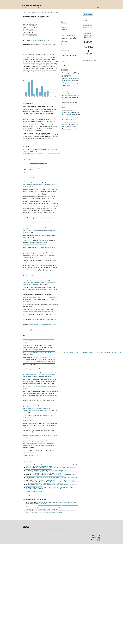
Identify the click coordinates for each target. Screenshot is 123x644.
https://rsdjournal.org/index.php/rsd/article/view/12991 (43, 324)
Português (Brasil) (88, 27)
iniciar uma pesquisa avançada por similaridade (43, 495)
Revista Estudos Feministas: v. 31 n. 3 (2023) (41, 466)
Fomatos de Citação (67, 44)
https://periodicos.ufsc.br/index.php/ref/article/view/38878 (37, 387)
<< (23, 492)
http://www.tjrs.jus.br (45, 425)
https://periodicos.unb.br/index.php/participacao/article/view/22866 (39, 231)
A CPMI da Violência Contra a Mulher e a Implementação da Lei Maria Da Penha (57, 502)
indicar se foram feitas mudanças (68, 114)
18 (42, 492)
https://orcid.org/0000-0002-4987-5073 (30, 36)
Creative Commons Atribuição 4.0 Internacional (56, 529)
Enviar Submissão (88, 15)
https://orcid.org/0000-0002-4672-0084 (30, 26)
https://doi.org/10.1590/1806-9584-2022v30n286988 (37, 40)
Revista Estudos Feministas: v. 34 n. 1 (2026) (50, 473)
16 (39, 492)
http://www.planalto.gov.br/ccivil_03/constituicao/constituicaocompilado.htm (41, 153)
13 (35, 492)
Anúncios (34, 8)
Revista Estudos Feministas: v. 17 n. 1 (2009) (65, 480)
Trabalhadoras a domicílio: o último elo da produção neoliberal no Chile (53, 477)
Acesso (101, 1)
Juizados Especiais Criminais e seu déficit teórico (49, 505)
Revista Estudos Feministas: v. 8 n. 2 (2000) (56, 470)
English (85, 23)
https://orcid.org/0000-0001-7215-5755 (30, 31)
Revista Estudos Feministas (32, 5)
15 (38, 492)
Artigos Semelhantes (29, 462)
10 (31, 492)
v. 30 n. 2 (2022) (35, 12)
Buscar (99, 8)
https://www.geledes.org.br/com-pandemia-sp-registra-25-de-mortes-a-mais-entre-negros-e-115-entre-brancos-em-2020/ (39, 363)
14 (36, 492)
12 (33, 492)
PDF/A (65, 22)
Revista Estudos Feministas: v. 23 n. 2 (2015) (36, 504)
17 (40, 492)
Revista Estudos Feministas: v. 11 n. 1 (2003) (52, 489)
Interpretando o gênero (39, 470)
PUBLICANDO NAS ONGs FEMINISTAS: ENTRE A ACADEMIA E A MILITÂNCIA (55, 485)
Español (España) (87, 25)
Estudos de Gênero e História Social (45, 480)
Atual (22, 8)
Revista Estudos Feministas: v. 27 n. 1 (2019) (53, 483)
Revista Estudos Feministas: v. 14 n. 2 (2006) (51, 512)
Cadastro (96, 1)
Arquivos (27, 8)
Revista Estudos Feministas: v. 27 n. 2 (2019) (54, 476)
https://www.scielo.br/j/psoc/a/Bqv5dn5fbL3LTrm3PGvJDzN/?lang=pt (39, 185)
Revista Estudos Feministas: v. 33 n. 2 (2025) (41, 469)
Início (24, 12)
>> (44, 492)
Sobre (40, 8)
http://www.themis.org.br (29, 417)
